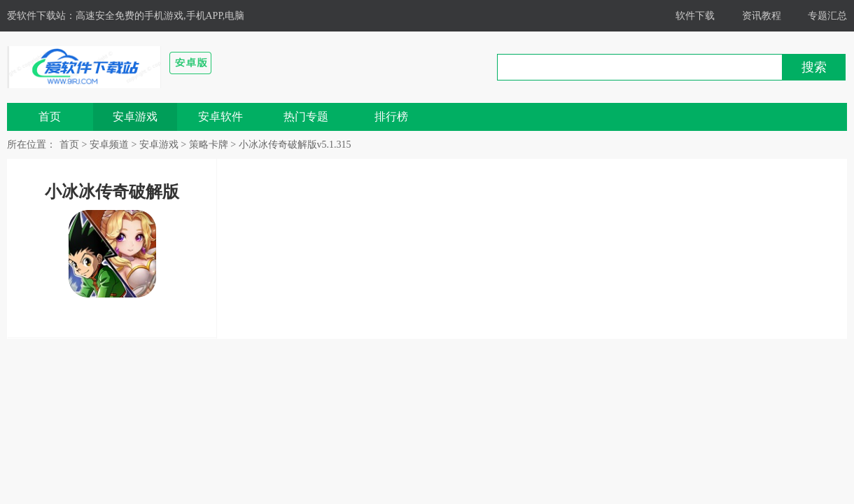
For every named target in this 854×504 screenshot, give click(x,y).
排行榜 (391, 117)
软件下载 (695, 16)
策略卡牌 (209, 145)
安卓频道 (109, 145)
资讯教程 (762, 16)
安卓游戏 (135, 117)
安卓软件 (220, 117)
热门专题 (306, 117)
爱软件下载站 (36, 16)
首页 (50, 117)
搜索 (814, 67)
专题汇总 (827, 16)
